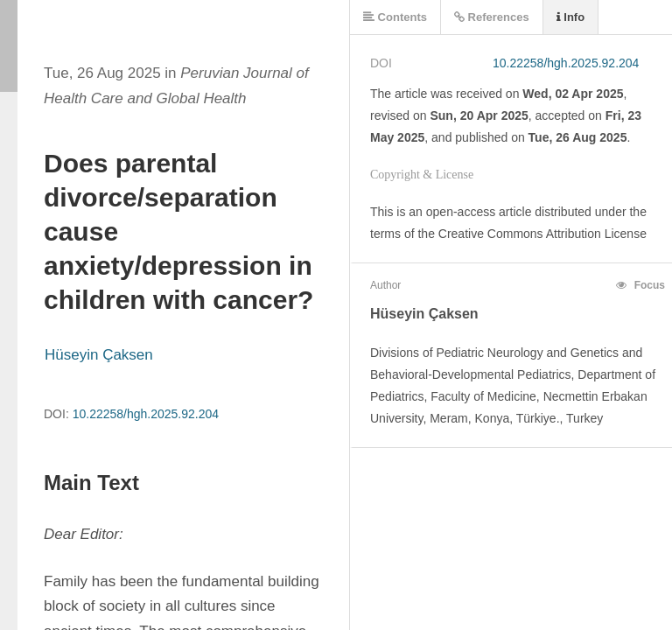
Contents (395, 17)
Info (570, 17)
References (492, 17)
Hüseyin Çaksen (99, 355)
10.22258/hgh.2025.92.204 (146, 414)
